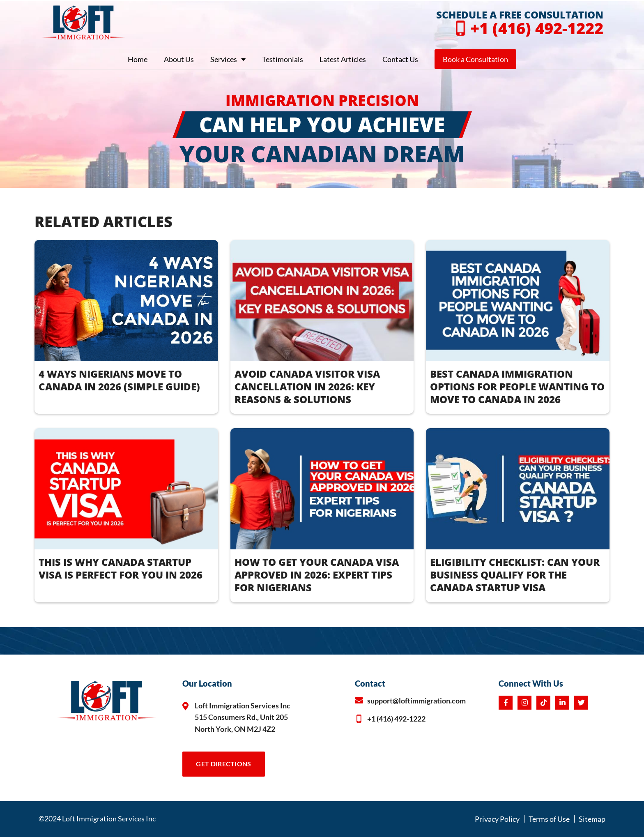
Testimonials (283, 59)
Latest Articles (343, 59)
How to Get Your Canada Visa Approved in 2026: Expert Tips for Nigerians (317, 575)
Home (138, 59)
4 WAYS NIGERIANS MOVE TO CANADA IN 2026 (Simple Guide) (119, 380)
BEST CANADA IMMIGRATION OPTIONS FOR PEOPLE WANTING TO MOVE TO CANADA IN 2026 (517, 386)
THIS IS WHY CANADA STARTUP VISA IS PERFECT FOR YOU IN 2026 (121, 568)
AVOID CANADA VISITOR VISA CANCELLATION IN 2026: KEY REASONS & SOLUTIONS (307, 386)
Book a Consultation (475, 59)
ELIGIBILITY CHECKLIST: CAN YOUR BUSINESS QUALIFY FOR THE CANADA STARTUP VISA (515, 575)
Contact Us (400, 59)
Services (228, 59)
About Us (179, 59)
